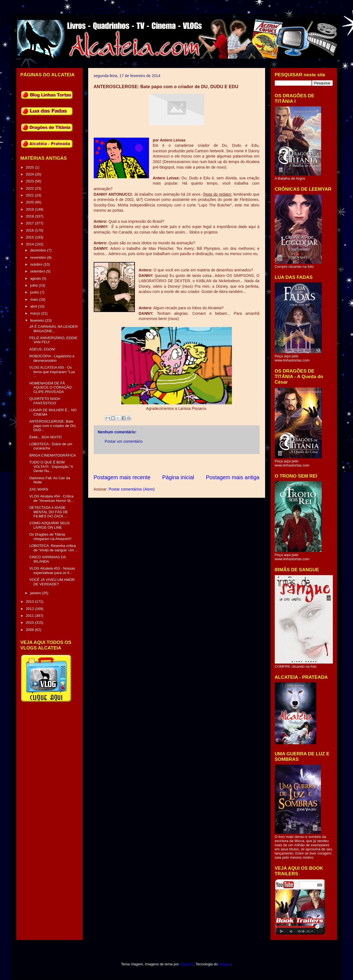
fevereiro (38, 320)
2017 (31, 223)
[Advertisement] (194, 464)
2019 (31, 209)
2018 (31, 216)
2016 (31, 230)
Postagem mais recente (122, 477)
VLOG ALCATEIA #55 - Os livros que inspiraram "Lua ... (52, 372)
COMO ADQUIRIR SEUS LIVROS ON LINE (49, 525)
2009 (31, 630)
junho (35, 292)
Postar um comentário (124, 441)
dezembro (39, 250)
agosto (36, 278)
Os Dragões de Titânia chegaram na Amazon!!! (50, 537)
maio (35, 299)
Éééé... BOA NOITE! (46, 437)
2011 (31, 616)
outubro (37, 264)
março (36, 313)
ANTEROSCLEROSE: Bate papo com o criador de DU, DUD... (53, 426)
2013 (31, 602)
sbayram (187, 964)
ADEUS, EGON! (42, 349)
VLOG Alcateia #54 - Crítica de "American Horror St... (51, 498)
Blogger (225, 964)
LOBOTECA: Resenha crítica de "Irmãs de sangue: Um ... (54, 548)
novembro (39, 257)
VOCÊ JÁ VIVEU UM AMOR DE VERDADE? (52, 582)
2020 (31, 202)
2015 (31, 237)
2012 (31, 609)
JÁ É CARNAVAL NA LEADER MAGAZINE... (53, 329)
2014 (31, 244)
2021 (31, 195)
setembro (38, 271)
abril (34, 306)
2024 (31, 174)
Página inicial (178, 477)
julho (34, 285)
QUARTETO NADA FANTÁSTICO (45, 401)
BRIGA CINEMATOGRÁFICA (53, 455)
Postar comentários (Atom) (132, 489)
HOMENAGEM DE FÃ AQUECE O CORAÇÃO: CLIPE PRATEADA (51, 387)
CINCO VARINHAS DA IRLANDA (48, 559)
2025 (31, 167)
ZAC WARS (39, 489)
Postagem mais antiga (233, 477)
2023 (31, 181)
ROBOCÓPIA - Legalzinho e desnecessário (52, 358)
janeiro (36, 593)
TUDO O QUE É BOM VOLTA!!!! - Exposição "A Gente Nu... (51, 467)
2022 (31, 188)
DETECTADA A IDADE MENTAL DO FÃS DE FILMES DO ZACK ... (49, 512)
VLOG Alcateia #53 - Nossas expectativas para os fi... (52, 571)
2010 (31, 623)
